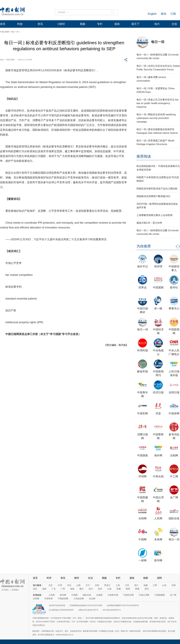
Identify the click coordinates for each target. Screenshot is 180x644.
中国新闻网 (63, 599)
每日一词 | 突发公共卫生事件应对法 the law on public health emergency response (157, 103)
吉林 (97, 585)
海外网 (158, 455)
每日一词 (15, 32)
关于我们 (5, 590)
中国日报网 (4, 32)
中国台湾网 (144, 595)
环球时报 (142, 350)
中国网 (142, 539)
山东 (164, 585)
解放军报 (142, 371)
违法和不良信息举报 (57, 605)
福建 (146, 585)
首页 (3, 24)
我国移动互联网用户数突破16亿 (153, 196)
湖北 (35, 589)
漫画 (117, 24)
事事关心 (174, 309)
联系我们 (15, 590)
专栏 (100, 24)
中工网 (174, 476)
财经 (77, 578)
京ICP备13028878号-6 (112, 610)
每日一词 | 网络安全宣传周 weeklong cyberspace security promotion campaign (156, 118)
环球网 (142, 476)
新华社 (174, 288)
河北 (69, 585)
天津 (60, 585)
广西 (63, 589)
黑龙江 (107, 585)
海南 (72, 589)
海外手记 (142, 267)
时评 (49, 578)
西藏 (119, 589)
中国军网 (142, 413)
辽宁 (88, 585)
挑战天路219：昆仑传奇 (149, 223)
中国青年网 (113, 595)
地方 (157, 24)
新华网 (158, 560)
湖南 (44, 589)
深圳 (147, 589)
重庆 (81, 589)
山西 (78, 585)
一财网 (142, 560)
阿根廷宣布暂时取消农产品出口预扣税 (157, 189)
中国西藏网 (160, 595)
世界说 (142, 288)
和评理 (158, 267)
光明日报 (174, 392)
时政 (20, 24)
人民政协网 (79, 599)
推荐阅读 (144, 156)
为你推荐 (144, 246)
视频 (82, 24)
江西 (155, 585)
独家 (146, 578)
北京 (51, 585)
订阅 (173, 14)
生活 (90, 578)
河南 (174, 585)
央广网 (174, 497)
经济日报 (158, 392)
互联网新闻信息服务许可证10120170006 (86, 605)
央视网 (99, 595)
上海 (118, 585)
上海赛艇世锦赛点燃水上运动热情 (154, 215)
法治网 (92, 599)
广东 (54, 589)
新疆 (137, 589)
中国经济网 (128, 595)
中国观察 (158, 288)
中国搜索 (142, 455)
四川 (91, 589)
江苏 (127, 585)
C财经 (61, 24)
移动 (163, 14)
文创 (174, 24)
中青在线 (158, 476)
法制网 (174, 455)
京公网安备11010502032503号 (61, 610)
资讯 (40, 24)
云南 (109, 589)
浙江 (136, 585)
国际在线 (174, 518)
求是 (158, 413)
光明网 (142, 518)
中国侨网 (174, 413)
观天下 (135, 24)
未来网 (158, 539)
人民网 (158, 518)
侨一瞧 (158, 309)
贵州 (100, 589)
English (152, 14)
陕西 (128, 589)
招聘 (159, 578)
